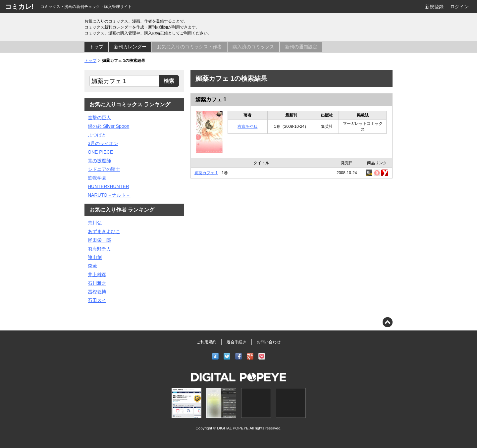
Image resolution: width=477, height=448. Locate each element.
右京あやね (247, 126)
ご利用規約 (206, 342)
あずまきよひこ (104, 231)
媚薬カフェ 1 (211, 100)
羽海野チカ (99, 249)
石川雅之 (97, 283)
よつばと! (98, 135)
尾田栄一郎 (99, 240)
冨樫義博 (97, 292)
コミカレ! (19, 7)
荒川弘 (95, 223)
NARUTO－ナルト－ (109, 195)
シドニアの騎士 (104, 169)
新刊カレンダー (130, 47)
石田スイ (97, 300)
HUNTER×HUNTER (108, 186)
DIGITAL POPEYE (233, 428)
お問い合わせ (269, 342)
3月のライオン (103, 143)
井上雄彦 (97, 274)
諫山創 (95, 257)
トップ (96, 47)
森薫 (92, 266)
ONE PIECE (100, 152)
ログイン (459, 7)
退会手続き (237, 342)
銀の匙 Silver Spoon (108, 126)
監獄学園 (97, 178)
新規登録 (434, 7)
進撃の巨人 (99, 118)
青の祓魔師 (99, 161)
